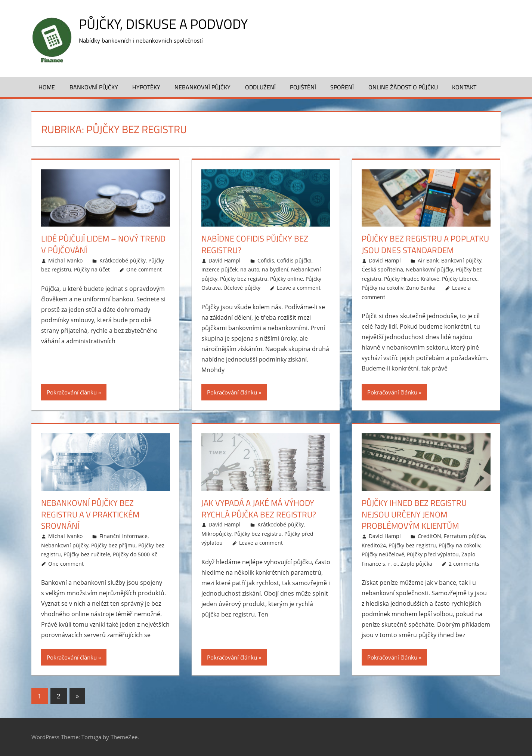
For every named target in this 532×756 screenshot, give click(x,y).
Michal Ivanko (65, 260)
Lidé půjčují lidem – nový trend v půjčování (103, 244)
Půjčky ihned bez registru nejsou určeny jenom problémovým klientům (414, 514)
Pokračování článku (72, 392)
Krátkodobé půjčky (123, 260)
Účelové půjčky (242, 288)
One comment (144, 269)
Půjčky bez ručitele (87, 554)
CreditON (429, 536)
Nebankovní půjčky (202, 87)
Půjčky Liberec (460, 279)
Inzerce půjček (219, 269)
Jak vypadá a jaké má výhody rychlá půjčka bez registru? (259, 509)
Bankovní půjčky (94, 87)
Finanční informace (123, 536)
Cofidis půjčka (294, 260)
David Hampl (225, 260)
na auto (250, 269)
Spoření (342, 87)
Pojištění (303, 87)
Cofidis (266, 260)
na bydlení (275, 269)
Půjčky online (287, 279)
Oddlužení (260, 87)
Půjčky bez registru (244, 279)
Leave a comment (299, 288)
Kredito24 (374, 545)
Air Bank (428, 260)
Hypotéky (146, 87)
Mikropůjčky (216, 534)
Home (47, 87)
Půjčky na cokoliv (383, 288)
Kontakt (464, 87)
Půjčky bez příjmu (113, 545)
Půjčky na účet (92, 269)
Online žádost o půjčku (403, 87)
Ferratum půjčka (464, 536)
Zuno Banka (421, 288)
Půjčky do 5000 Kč (135, 554)
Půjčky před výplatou (433, 554)
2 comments (464, 564)
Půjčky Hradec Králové (412, 279)
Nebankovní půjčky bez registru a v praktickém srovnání (90, 514)
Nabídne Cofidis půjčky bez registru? (255, 244)
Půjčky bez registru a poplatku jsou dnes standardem (425, 244)
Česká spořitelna (382, 269)
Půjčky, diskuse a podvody (163, 24)
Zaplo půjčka (416, 564)
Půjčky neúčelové (383, 554)
